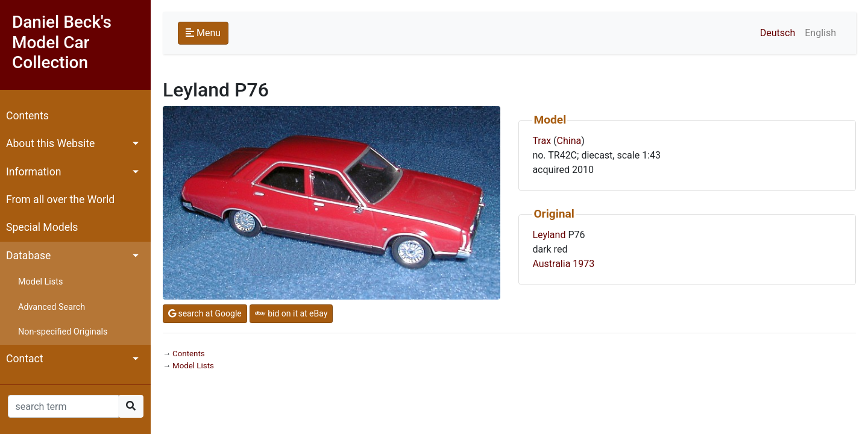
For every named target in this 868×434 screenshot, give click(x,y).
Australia (551, 264)
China (569, 141)
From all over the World (60, 200)
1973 (583, 264)
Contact (25, 359)
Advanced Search (52, 307)
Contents (27, 116)
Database (28, 256)
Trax (542, 141)
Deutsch (778, 33)
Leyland (549, 235)
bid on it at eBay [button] (291, 313)
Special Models (42, 227)
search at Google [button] (205, 313)
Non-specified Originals (63, 332)
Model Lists (40, 282)
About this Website (50, 143)
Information (33, 172)
